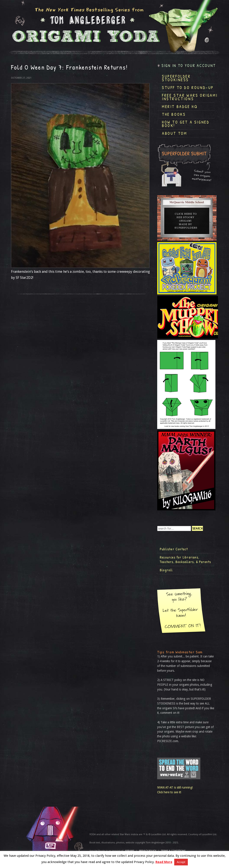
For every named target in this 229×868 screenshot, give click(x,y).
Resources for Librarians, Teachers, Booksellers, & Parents (185, 560)
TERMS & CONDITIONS (173, 851)
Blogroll (166, 570)
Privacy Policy (148, 851)
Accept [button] (181, 862)
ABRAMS (129, 851)
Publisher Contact (174, 549)
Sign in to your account (189, 66)
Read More (164, 862)
